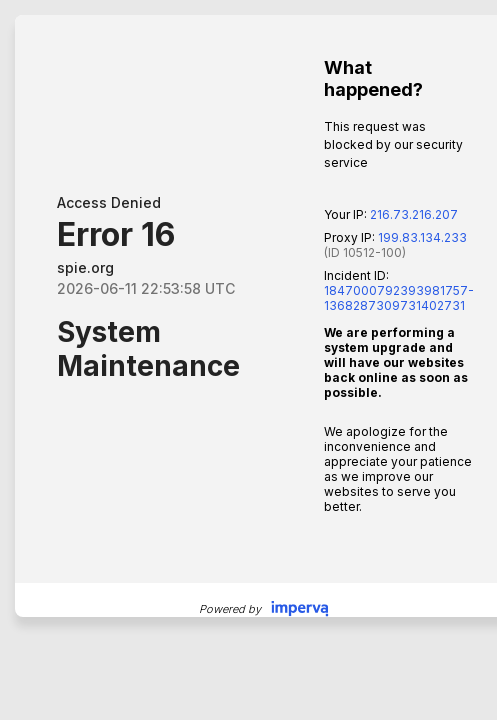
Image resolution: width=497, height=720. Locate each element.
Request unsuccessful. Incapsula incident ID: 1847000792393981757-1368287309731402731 (248, 360)
